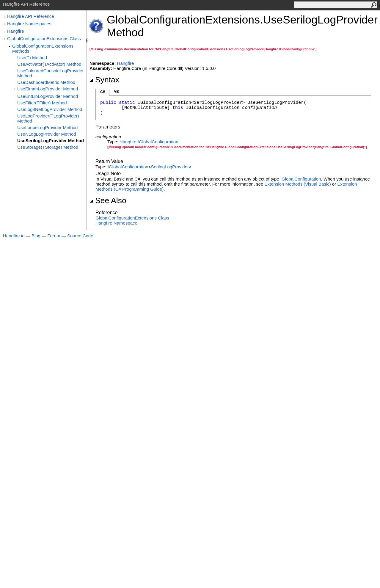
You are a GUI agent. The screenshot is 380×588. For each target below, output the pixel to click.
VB (116, 92)
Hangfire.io (14, 236)
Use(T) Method (32, 58)
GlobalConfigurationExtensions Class (44, 39)
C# (102, 92)
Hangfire (16, 31)
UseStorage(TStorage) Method (48, 147)
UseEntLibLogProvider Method (48, 96)
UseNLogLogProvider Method (47, 134)
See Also (108, 200)
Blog (36, 236)
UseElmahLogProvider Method (48, 89)
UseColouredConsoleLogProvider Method (50, 73)
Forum (54, 236)
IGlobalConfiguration (128, 167)
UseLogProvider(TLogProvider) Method (48, 118)
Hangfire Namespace (116, 223)
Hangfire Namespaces (29, 24)
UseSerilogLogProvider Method (51, 141)
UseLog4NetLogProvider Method (50, 109)
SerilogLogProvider (170, 167)
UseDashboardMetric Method (46, 82)
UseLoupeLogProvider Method (47, 127)
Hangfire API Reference (31, 16)
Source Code (80, 236)
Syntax (104, 80)
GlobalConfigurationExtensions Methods (43, 48)
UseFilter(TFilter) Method (42, 103)
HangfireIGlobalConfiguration (149, 142)
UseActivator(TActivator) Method (49, 64)
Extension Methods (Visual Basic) (298, 184)
